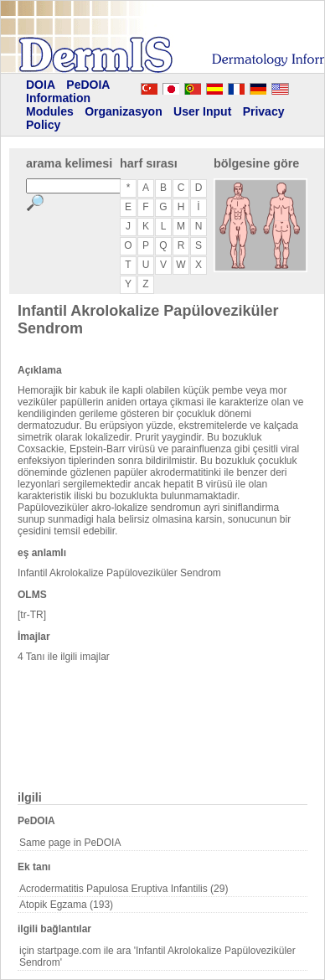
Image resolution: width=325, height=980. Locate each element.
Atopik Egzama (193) (66, 905)
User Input (202, 111)
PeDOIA (88, 85)
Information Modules (58, 105)
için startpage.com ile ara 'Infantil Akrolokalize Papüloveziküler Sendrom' (157, 957)
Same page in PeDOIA (70, 843)
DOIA (41, 85)
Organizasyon (124, 111)
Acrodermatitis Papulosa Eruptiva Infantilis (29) (124, 889)
